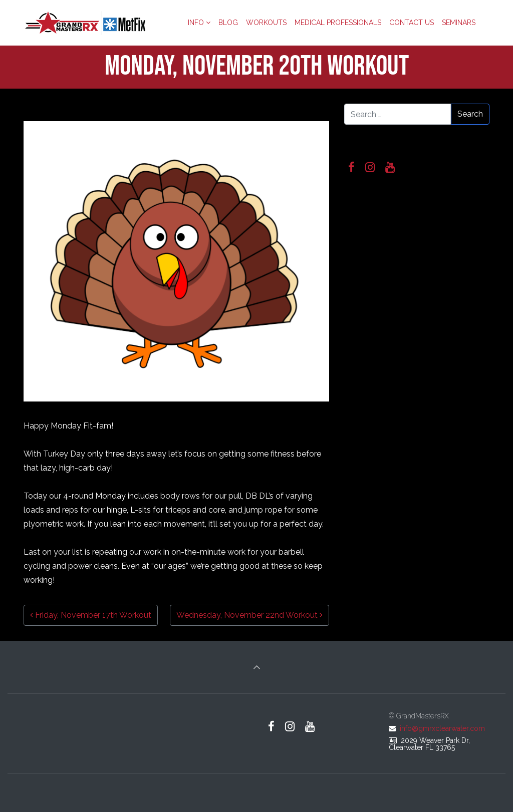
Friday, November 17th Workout (91, 615)
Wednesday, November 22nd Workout (249, 615)
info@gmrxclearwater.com (442, 728)
